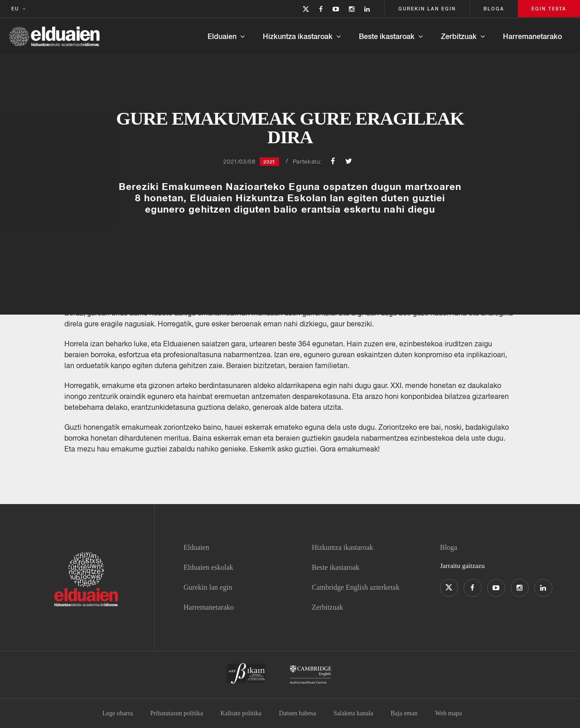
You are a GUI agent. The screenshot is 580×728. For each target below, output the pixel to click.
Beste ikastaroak (387, 36)
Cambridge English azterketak (356, 587)
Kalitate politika (241, 713)
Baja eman (404, 713)
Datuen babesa (298, 713)
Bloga (449, 547)
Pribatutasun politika (177, 713)
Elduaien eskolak (208, 567)
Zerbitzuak (459, 36)
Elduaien (222, 36)
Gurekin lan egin (208, 587)
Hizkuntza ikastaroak (298, 36)
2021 (269, 162)
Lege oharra (118, 713)
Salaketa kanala (353, 713)
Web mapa (448, 713)
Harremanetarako (532, 36)
